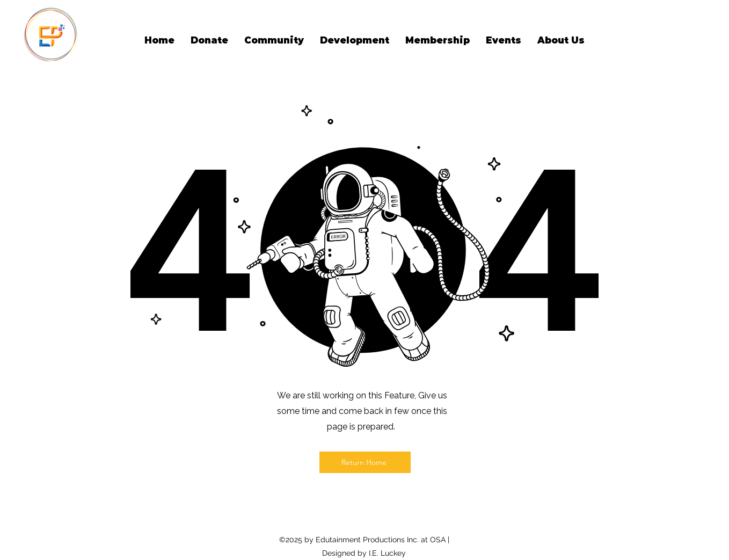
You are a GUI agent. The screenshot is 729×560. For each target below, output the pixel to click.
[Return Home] (365, 462)
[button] (274, 40)
